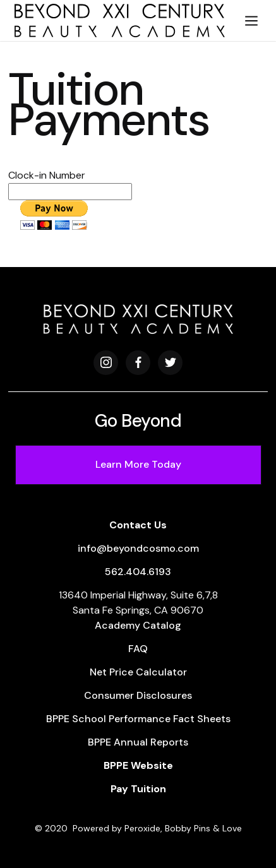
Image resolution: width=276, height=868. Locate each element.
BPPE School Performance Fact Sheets (138, 719)
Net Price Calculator (138, 672)
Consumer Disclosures (138, 695)
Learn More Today (138, 464)
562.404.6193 (138, 572)
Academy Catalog (138, 625)
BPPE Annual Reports (138, 742)
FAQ (138, 649)
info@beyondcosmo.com (138, 548)
